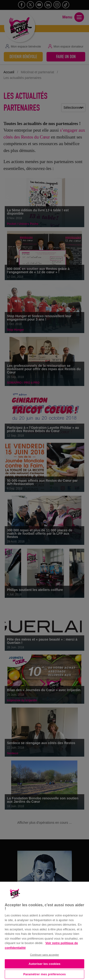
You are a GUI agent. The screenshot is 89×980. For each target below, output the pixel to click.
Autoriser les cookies (44, 964)
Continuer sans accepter (44, 955)
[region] (44, 930)
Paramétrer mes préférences (44, 974)
